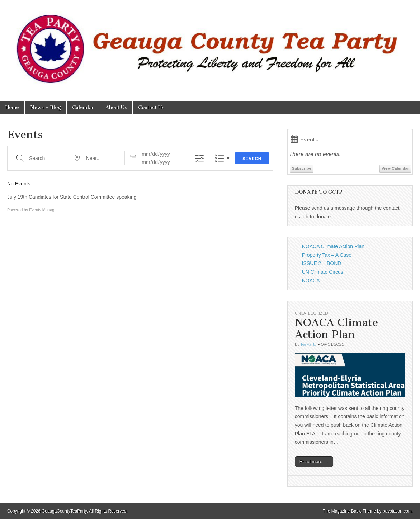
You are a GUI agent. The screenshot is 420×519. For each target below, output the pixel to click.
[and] (161, 162)
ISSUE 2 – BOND (322, 263)
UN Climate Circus (323, 272)
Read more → (314, 461)
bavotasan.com (397, 511)
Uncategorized (311, 313)
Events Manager (43, 210)
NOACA (311, 280)
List (219, 158)
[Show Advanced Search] (199, 158)
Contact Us (151, 107)
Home (12, 107)
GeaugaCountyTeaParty (64, 511)
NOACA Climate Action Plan (333, 246)
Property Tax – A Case (327, 255)
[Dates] (161, 154)
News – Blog (46, 107)
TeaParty (308, 344)
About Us (116, 107)
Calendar (83, 107)
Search (252, 159)
